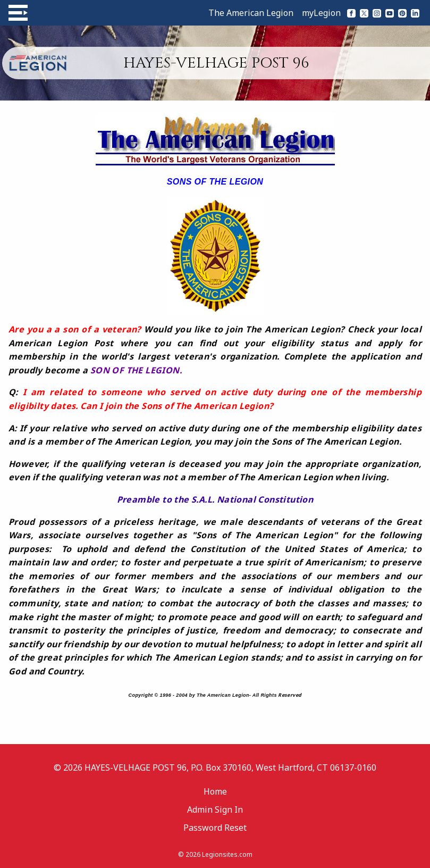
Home (215, 791)
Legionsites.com (227, 854)
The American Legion (251, 13)
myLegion (321, 13)
